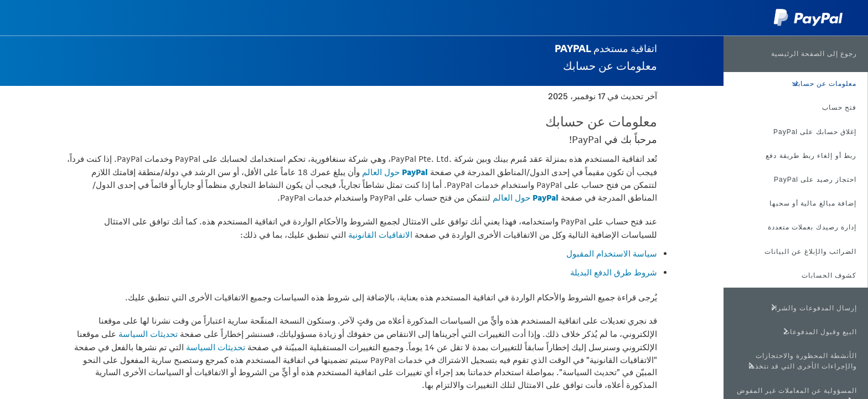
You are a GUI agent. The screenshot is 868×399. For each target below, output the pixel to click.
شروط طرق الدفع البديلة (614, 272)
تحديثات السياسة (148, 334)
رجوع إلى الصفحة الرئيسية (814, 54)
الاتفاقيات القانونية (380, 235)
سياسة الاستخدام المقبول (612, 254)
